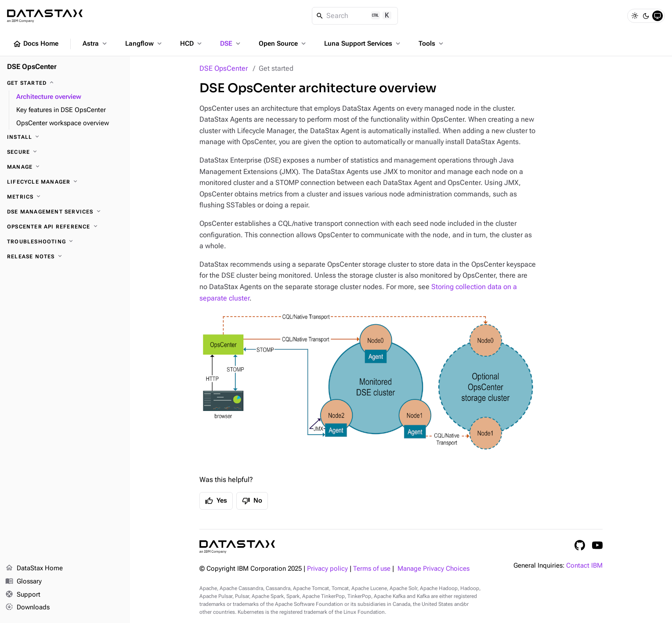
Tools (432, 43)
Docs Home (36, 44)
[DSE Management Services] (65, 212)
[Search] (355, 16)
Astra (96, 43)
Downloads (27, 608)
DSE (231, 43)
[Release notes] (65, 257)
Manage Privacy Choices (434, 569)
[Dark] (646, 16)
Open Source (283, 43)
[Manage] (65, 167)
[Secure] (65, 152)
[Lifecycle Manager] (65, 182)
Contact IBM (584, 566)
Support (23, 595)
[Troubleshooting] (65, 242)
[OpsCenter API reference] (65, 227)
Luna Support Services (363, 43)
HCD (192, 43)
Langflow (144, 43)
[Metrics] (65, 197)
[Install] (65, 137)
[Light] (635, 16)
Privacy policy (327, 569)
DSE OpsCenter (224, 68)
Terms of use (372, 569)
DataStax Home (34, 569)
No (252, 501)
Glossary (23, 582)
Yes (216, 501)
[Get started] (65, 83)
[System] (658, 16)
